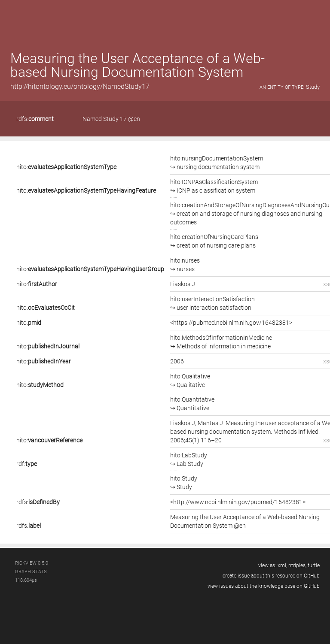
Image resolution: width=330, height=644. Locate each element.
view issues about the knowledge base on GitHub (264, 586)
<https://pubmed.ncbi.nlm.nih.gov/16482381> (231, 323)
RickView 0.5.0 (32, 563)
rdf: (27, 464)
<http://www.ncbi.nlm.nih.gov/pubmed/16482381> (238, 502)
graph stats (31, 572)
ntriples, (297, 565)
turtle (314, 565)
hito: (66, 167)
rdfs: (35, 119)
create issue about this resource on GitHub (271, 576)
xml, (282, 565)
